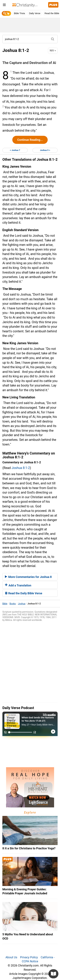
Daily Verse (35, 13)
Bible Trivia (19, 13)
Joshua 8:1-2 (21, 468)
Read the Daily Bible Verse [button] (24, 593)
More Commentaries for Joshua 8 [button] (28, 577)
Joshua (22, 604)
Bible (5, 604)
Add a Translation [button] (18, 585)
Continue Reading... (30, 140)
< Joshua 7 (15, 150)
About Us (11, 957)
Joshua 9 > (45, 150)
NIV (53, 51)
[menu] (4, 5)
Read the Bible (52, 13)
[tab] (30, 577)
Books (13, 604)
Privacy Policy (29, 957)
